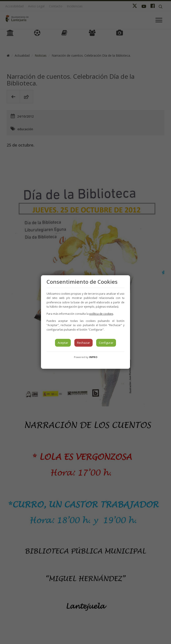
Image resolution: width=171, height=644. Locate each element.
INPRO (93, 357)
